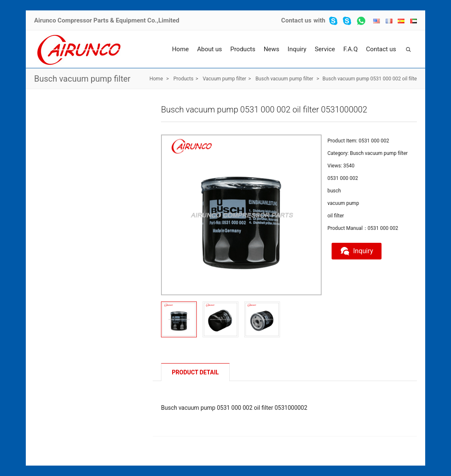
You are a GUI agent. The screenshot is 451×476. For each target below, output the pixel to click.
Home (180, 49)
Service (325, 49)
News (272, 49)
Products (243, 49)
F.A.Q (351, 49)
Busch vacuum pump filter (82, 79)
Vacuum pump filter (224, 79)
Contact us (296, 20)
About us (210, 49)
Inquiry (297, 49)
